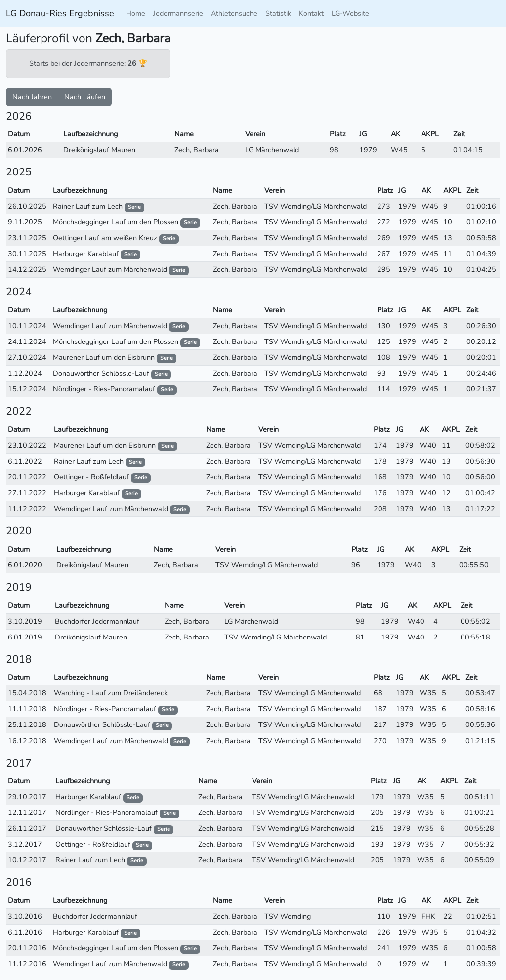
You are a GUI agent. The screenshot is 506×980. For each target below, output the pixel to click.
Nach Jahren (32, 97)
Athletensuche (234, 13)
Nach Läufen (85, 97)
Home (136, 13)
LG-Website (350, 13)
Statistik (278, 13)
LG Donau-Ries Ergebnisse (60, 13)
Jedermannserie (178, 13)
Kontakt (311, 13)
